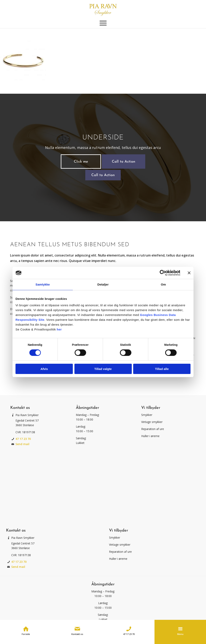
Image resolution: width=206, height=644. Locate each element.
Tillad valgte (103, 369)
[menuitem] (103, 23)
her (59, 329)
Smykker (147, 415)
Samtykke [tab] (43, 284)
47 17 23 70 (23, 439)
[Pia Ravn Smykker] (103, 9)
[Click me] (81, 162)
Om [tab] (163, 284)
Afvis (44, 369)
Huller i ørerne (150, 436)
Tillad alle (162, 369)
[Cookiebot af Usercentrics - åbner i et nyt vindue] (163, 273)
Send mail (22, 444)
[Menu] (103, 23)
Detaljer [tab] (103, 284)
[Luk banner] (189, 273)
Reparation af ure (153, 429)
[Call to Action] (124, 162)
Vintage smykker (152, 422)
